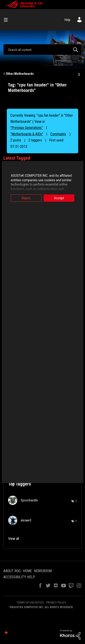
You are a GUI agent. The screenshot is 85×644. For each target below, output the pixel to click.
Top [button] (6, 633)
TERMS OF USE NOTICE (30, 602)
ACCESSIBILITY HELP (19, 577)
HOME (27, 571)
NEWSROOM (43, 571)
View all (14, 539)
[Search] (42, 50)
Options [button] (79, 74)
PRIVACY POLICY (56, 602)
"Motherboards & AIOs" (27, 134)
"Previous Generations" (27, 128)
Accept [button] (60, 198)
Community (58, 134)
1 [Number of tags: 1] (76, 501)
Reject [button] (25, 198)
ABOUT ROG (12, 571)
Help (67, 20)
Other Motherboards (20, 74)
